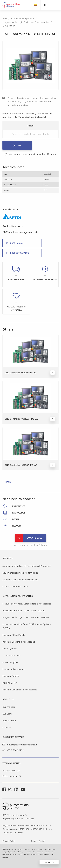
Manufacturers (9, 721)
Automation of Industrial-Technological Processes (27, 566)
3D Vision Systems (12, 655)
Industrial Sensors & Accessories (19, 642)
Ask (17, 145)
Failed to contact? (12, 776)
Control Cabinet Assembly (15, 586)
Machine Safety (10, 683)
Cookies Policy (38, 841)
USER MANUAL (15, 243)
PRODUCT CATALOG (18, 253)
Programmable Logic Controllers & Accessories (26, 22)
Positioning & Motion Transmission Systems (24, 611)
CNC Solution (9, 26)
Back (8, 482)
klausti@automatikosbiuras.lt (20, 745)
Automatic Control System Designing (20, 580)
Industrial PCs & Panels (14, 635)
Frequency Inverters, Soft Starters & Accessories (27, 604)
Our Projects (9, 707)
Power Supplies (10, 662)
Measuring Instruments (14, 669)
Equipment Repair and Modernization (20, 573)
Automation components (22, 19)
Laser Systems (10, 649)
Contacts (7, 727)
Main (5, 19)
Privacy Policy (9, 841)
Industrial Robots (11, 676)
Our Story (7, 714)
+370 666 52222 (13, 750)
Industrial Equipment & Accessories (20, 690)
